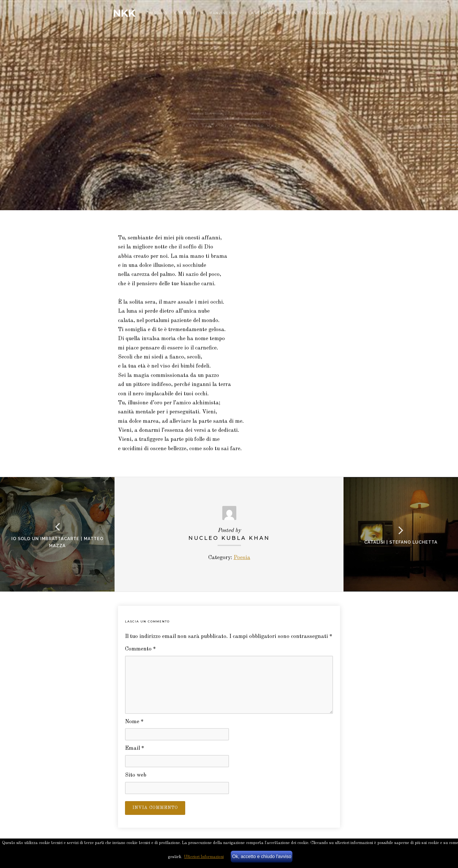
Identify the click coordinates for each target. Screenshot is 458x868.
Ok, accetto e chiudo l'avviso (262, 856)
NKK (124, 13)
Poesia (242, 558)
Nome (134, 722)
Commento (140, 649)
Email (135, 748)
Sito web (136, 775)
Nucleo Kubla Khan (229, 538)
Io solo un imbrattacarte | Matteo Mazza (57, 542)
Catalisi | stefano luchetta (401, 542)
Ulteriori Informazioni (204, 857)
